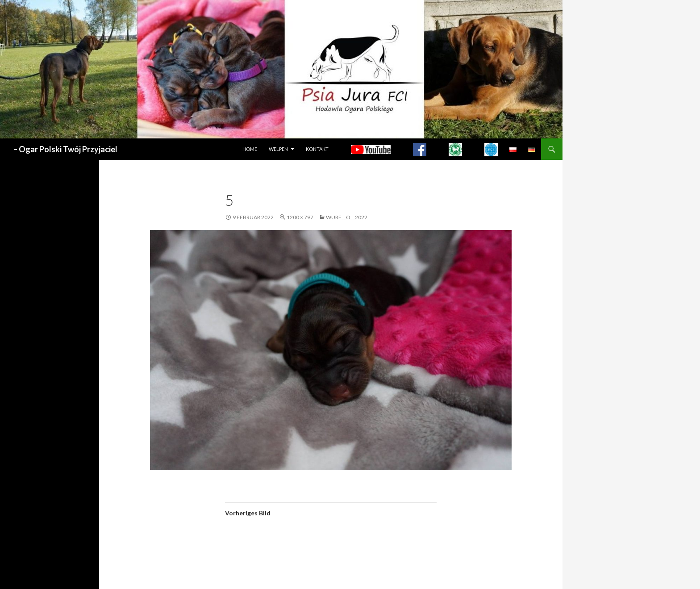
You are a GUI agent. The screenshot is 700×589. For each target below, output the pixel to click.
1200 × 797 (300, 217)
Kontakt (317, 149)
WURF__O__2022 (347, 217)
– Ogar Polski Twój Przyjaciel (65, 149)
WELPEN (278, 149)
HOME (250, 149)
